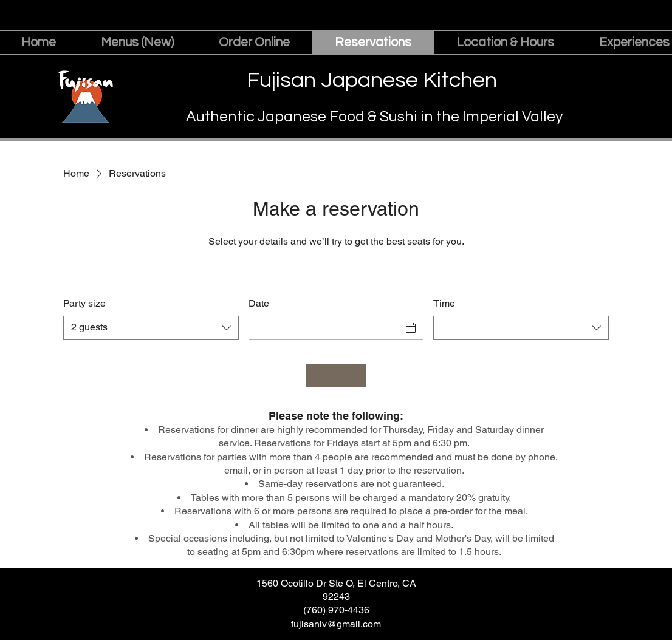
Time (444, 303)
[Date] (325, 328)
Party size (84, 303)
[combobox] (151, 328)
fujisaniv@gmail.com (336, 624)
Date (259, 303)
